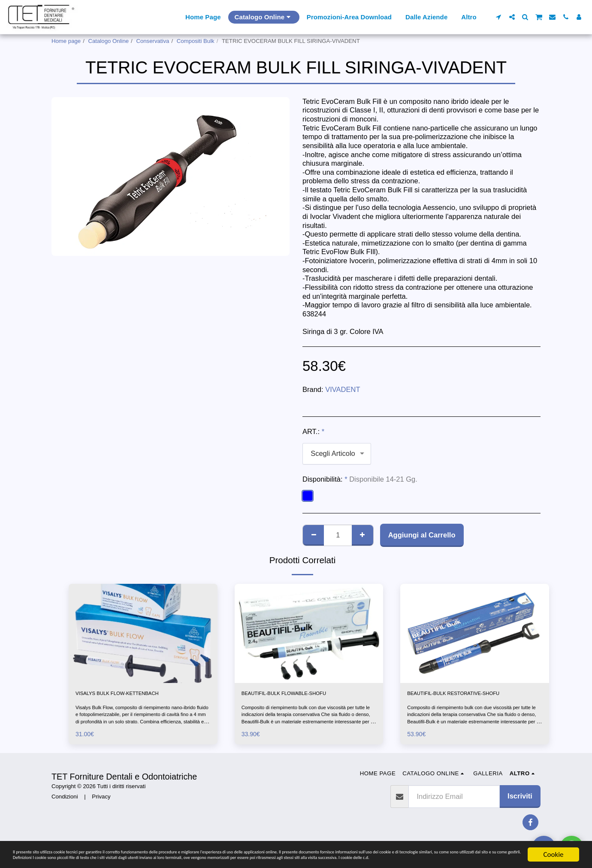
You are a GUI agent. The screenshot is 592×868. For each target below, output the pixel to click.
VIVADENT (343, 389)
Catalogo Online (109, 41)
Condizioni (65, 810)
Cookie (553, 838)
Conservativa (153, 41)
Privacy (101, 810)
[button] (499, 17)
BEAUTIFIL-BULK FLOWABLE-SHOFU (304, 695)
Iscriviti (520, 810)
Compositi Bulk (196, 41)
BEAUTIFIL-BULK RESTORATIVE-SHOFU (462, 700)
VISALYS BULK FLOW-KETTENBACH (136, 695)
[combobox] (337, 454)
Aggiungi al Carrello (422, 535)
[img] (143, 633)
